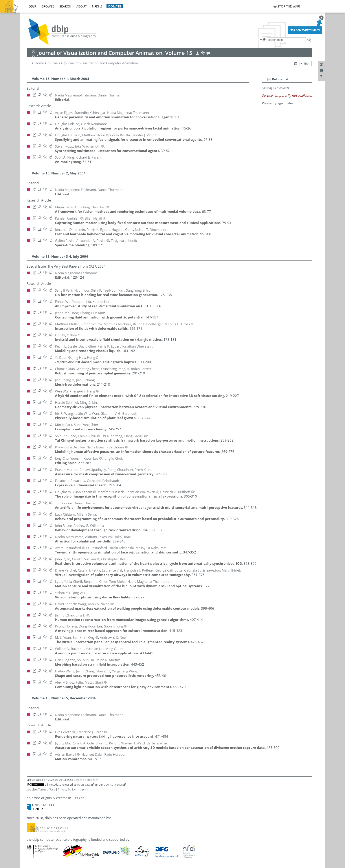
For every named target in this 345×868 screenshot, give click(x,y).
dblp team (91, 780)
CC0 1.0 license (113, 785)
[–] (269, 79)
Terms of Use (47, 789)
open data (84, 785)
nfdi (95, 6)
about (82, 6)
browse (48, 6)
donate (115, 6)
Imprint (83, 789)
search (65, 6)
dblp (32, 6)
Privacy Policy (67, 789)
